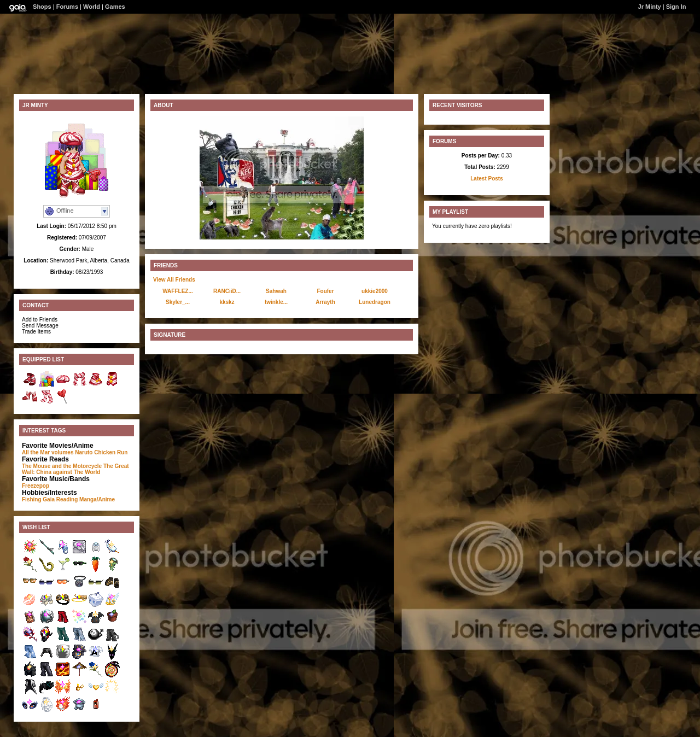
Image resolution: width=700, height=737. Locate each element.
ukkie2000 (375, 291)
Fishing (32, 499)
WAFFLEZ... (178, 291)
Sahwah (276, 291)
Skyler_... (178, 302)
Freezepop (36, 486)
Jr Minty (650, 7)
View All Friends (174, 280)
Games (115, 7)
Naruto (84, 452)
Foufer (325, 291)
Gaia (49, 499)
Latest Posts (486, 179)
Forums (67, 7)
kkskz (227, 302)
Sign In (676, 7)
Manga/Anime (97, 499)
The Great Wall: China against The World (75, 469)
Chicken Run (111, 452)
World (92, 7)
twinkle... (276, 302)
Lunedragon (375, 302)
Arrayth (325, 302)
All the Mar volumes (48, 452)
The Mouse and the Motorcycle (62, 466)
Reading (67, 499)
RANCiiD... (227, 291)
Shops (42, 7)
